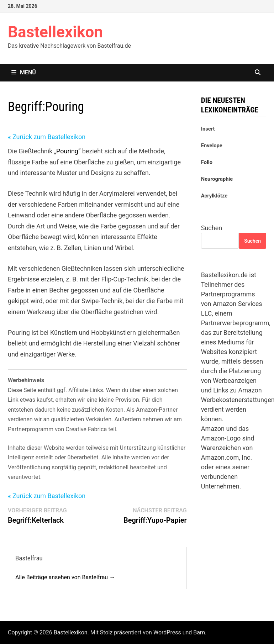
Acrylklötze (214, 196)
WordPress (167, 632)
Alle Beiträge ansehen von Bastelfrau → (65, 577)
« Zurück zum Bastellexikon (47, 137)
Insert (208, 129)
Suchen (212, 228)
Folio (207, 162)
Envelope (212, 146)
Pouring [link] (67, 151)
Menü (24, 72)
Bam (199, 632)
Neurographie (217, 179)
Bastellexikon (55, 32)
